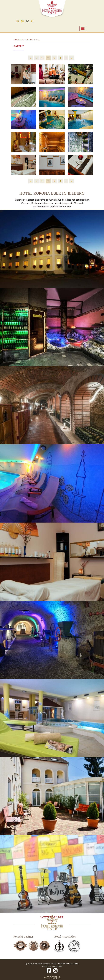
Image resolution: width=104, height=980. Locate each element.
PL (33, 21)
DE (28, 21)
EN (22, 21)
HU (17, 21)
